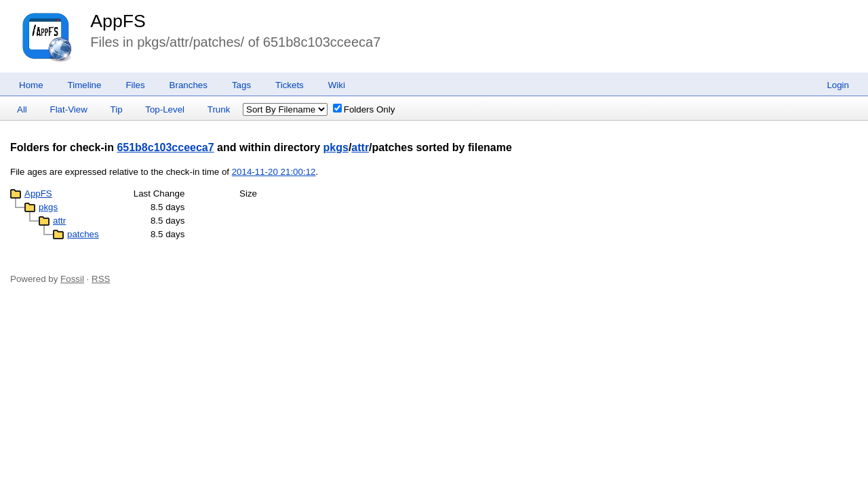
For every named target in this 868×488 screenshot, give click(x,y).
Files (135, 85)
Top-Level (165, 109)
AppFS (118, 21)
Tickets (290, 85)
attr (360, 147)
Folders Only (364, 109)
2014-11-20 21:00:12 (274, 172)
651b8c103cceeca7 (165, 147)
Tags (241, 85)
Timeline (85, 85)
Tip (117, 109)
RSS (101, 279)
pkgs (336, 147)
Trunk (219, 109)
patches (83, 234)
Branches (189, 85)
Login (838, 85)
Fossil (72, 279)
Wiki (337, 85)
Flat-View (69, 109)
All (22, 109)
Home (31, 85)
